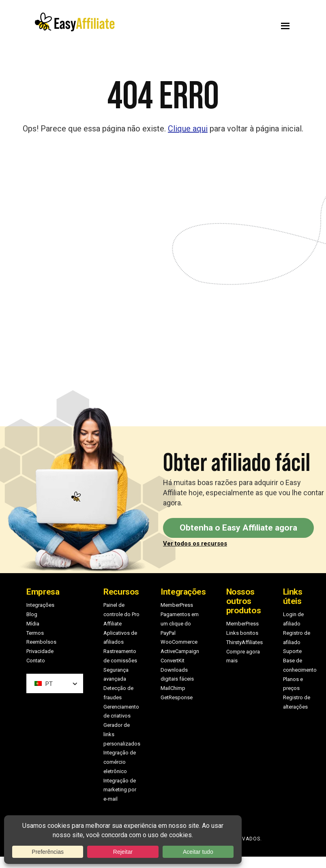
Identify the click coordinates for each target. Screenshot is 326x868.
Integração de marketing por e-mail (120, 790)
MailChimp (173, 688)
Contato (36, 661)
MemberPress (177, 605)
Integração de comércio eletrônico (120, 762)
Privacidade (40, 651)
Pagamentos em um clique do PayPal (180, 624)
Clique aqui (188, 129)
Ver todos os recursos (195, 544)
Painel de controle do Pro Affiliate (121, 614)
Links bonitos (242, 633)
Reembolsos (41, 642)
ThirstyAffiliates (244, 642)
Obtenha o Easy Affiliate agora (238, 528)
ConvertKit (173, 661)
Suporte (292, 651)
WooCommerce (179, 642)
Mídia (33, 624)
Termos (35, 633)
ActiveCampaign (180, 651)
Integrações (40, 605)
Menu (234, 24)
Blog (32, 614)
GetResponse (177, 697)
